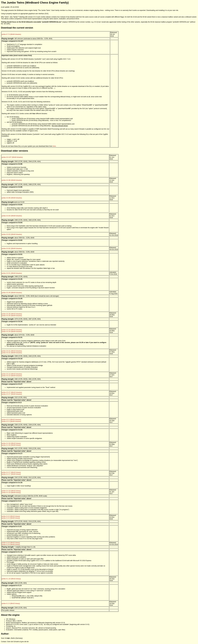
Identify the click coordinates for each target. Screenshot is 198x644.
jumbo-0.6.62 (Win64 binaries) (12, 248)
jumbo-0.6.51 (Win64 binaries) (12, 273)
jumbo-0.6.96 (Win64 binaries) (12, 180)
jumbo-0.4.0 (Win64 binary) (11, 518)
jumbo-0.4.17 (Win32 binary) (11, 472)
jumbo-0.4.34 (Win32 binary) (11, 443)
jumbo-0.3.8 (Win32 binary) (11, 543)
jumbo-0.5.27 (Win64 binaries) (12, 394)
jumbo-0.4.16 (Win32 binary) (11, 491)
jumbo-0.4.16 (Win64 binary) (11, 493)
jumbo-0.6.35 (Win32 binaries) (12, 314)
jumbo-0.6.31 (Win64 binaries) (12, 353)
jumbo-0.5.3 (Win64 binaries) (11, 421)
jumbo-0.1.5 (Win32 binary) (11, 603)
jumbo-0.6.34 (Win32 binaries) (12, 330)
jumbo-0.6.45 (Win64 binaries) (12, 293)
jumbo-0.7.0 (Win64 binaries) (11, 34)
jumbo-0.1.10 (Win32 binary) (11, 579)
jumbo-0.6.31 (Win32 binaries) (12, 351)
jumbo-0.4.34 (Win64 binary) (11, 445)
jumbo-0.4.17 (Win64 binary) (11, 474)
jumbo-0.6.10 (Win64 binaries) (12, 376)
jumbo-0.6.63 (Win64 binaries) (12, 234)
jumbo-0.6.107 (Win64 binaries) (12, 157)
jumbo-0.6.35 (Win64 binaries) (12, 316)
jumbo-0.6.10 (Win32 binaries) (12, 374)
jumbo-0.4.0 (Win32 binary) (11, 516)
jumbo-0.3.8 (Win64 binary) (11, 544)
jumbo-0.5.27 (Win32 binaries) (12, 392)
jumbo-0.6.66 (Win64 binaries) (12, 198)
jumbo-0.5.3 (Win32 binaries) (11, 420)
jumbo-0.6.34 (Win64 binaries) (12, 332)
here (54, 146)
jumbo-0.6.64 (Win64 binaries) (12, 216)
